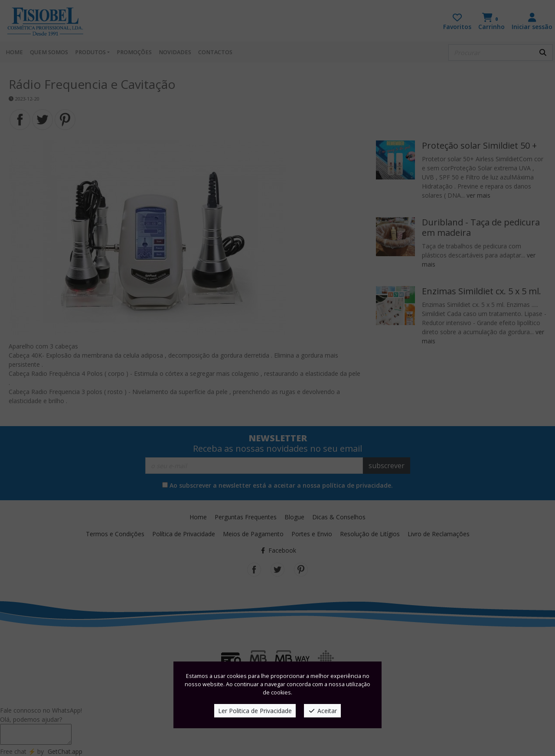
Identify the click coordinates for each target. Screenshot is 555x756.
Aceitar (322, 711)
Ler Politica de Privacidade (255, 711)
